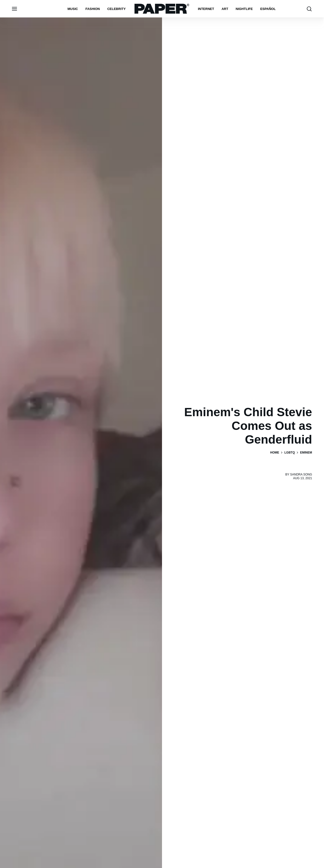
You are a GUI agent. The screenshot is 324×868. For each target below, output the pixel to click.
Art (225, 9)
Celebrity (116, 9)
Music (73, 9)
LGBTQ (290, 453)
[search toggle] (309, 9)
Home (275, 453)
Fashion (93, 9)
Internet (206, 9)
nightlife (244, 9)
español (268, 9)
